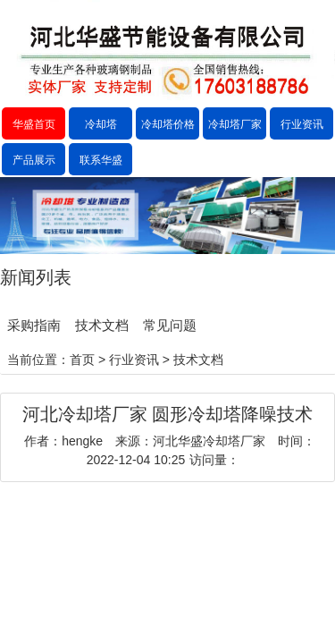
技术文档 (102, 325)
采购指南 (34, 325)
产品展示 (34, 160)
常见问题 (170, 325)
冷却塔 (101, 124)
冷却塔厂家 (235, 124)
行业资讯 (302, 124)
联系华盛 (101, 160)
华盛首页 (34, 124)
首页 (82, 360)
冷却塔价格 (168, 124)
